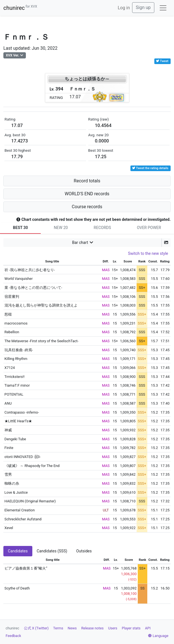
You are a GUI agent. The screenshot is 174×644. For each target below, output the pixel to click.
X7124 (10, 368)
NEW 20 (61, 228)
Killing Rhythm (16, 359)
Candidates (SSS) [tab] (52, 551)
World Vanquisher (19, 279)
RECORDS (102, 228)
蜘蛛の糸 (12, 483)
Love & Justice (16, 492)
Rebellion (12, 332)
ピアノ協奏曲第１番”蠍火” (26, 568)
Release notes (92, 628)
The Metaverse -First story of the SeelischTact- (41, 341)
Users (113, 628)
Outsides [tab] (84, 551)
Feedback (13, 636)
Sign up (143, 7)
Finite (9, 448)
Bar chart (80, 242)
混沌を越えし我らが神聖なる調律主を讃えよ (41, 305)
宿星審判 (12, 297)
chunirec (20, 8)
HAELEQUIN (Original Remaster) (30, 501)
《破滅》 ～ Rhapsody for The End (32, 466)
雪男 (8, 474)
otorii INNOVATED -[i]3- (23, 457)
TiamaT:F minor (17, 385)
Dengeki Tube (15, 439)
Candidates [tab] (18, 551)
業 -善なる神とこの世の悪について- (33, 288)
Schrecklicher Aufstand (23, 519)
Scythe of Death (17, 588)
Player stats (131, 628)
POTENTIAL (14, 394)
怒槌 (8, 314)
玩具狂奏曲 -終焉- (19, 350)
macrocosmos (16, 323)
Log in (124, 8)
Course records (87, 207)
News (72, 628)
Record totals (87, 181)
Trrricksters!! (15, 377)
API (148, 628)
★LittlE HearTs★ (18, 421)
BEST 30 (20, 228)
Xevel (9, 528)
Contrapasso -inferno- (22, 412)
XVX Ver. (13, 55)
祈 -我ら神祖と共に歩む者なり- (30, 270)
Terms (58, 628)
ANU (8, 403)
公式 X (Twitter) (36, 628)
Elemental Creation (20, 510)
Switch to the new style (148, 253)
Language (158, 636)
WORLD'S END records (87, 194)
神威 (8, 430)
